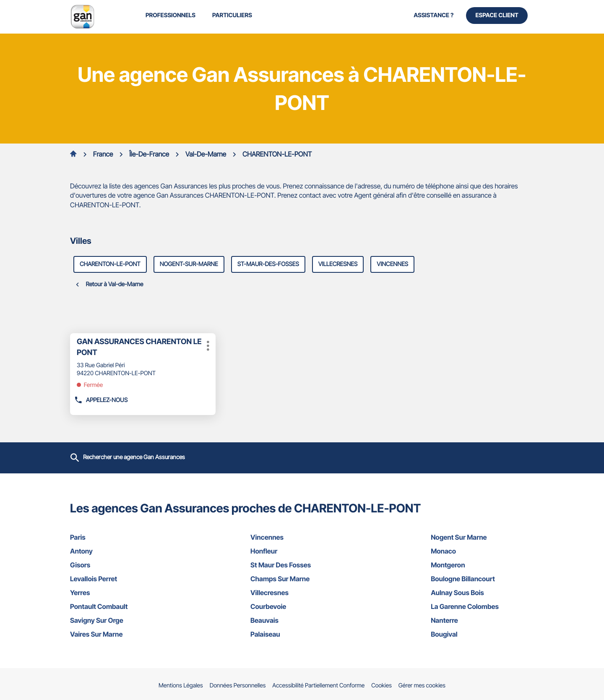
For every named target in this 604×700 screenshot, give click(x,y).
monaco (482, 551)
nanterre (482, 620)
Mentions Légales (181, 686)
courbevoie (302, 606)
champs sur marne (302, 579)
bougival (482, 634)
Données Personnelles (238, 686)
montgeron (482, 565)
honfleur (302, 551)
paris (122, 537)
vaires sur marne (122, 634)
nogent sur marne (482, 537)
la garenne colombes (482, 606)
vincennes (392, 264)
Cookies (381, 686)
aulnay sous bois (482, 593)
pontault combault (122, 606)
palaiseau (302, 634)
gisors (122, 565)
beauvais (302, 620)
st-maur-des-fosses (268, 264)
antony (122, 551)
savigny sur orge (122, 620)
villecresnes (338, 264)
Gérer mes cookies (422, 686)
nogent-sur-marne (189, 264)
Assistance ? (433, 15)
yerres (122, 593)
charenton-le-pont (110, 264)
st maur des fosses (302, 565)
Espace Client (497, 15)
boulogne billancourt (482, 579)
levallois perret (122, 579)
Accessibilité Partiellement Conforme (318, 686)
